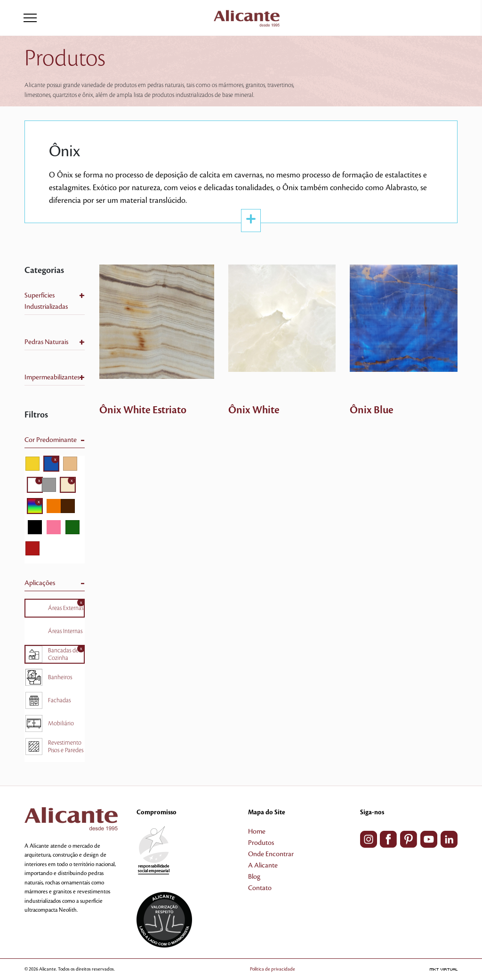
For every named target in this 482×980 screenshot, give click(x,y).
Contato (260, 888)
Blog (254, 877)
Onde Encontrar (271, 854)
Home (257, 832)
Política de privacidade (273, 969)
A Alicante (263, 866)
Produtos (261, 843)
